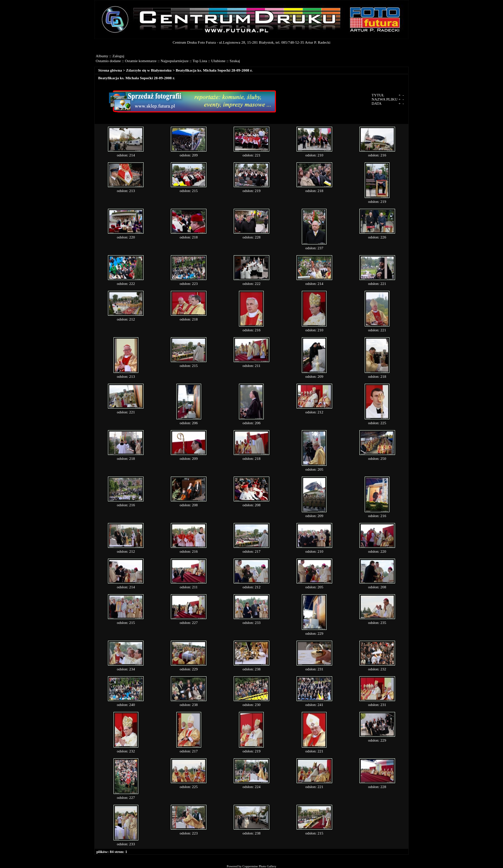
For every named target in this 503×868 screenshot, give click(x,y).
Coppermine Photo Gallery (259, 866)
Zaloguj (118, 56)
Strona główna (110, 70)
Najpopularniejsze (175, 61)
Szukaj (235, 61)
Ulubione (218, 61)
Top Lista (200, 61)
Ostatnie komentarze (141, 61)
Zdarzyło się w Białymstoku (149, 70)
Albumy (102, 56)
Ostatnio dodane (108, 61)
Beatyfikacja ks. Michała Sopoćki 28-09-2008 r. (214, 70)
